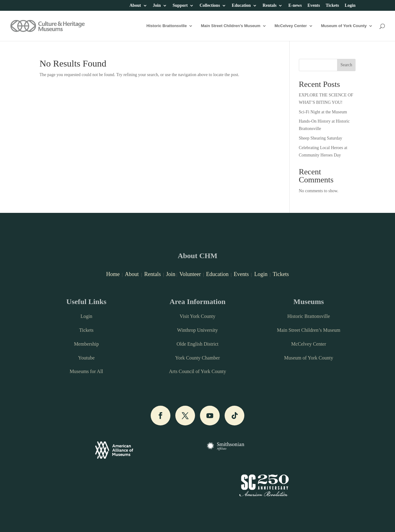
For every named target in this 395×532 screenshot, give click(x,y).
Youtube (87, 358)
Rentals (269, 6)
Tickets (332, 6)
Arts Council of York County (197, 371)
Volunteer (190, 274)
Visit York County (197, 316)
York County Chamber (197, 358)
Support (180, 6)
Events (314, 6)
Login (350, 6)
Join (157, 6)
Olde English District (197, 344)
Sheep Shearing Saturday (321, 138)
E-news (295, 6)
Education (241, 6)
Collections (210, 6)
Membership (86, 344)
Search (346, 65)
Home (113, 274)
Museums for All (86, 371)
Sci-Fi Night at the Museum (323, 112)
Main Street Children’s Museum (231, 26)
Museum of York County (344, 26)
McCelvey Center (291, 26)
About (135, 6)
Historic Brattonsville (167, 26)
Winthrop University (197, 330)
